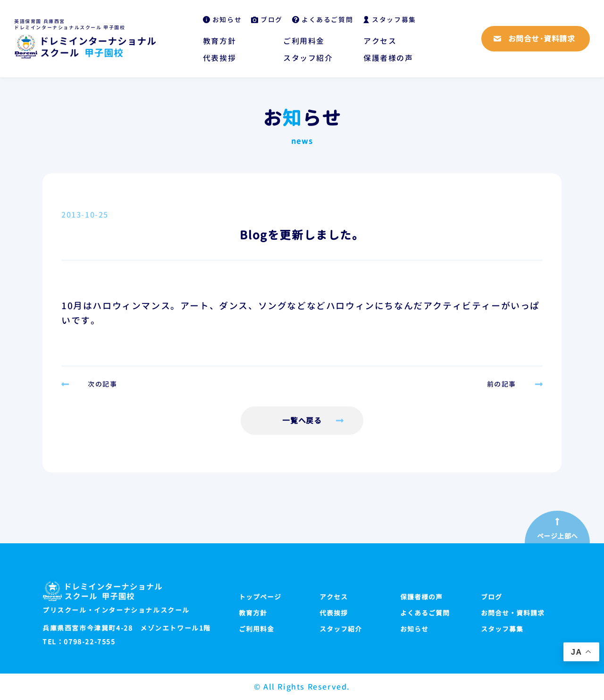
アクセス (380, 41)
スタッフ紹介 (308, 58)
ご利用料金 (304, 41)
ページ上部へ (558, 536)
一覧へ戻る (302, 421)
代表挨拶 (219, 58)
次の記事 (102, 384)
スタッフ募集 (394, 20)
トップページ (260, 597)
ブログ (272, 20)
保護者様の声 (388, 58)
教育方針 (219, 41)
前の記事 (502, 384)
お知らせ (227, 20)
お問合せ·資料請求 (541, 39)
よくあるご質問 (327, 20)
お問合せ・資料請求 (513, 613)
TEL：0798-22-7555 (79, 642)
